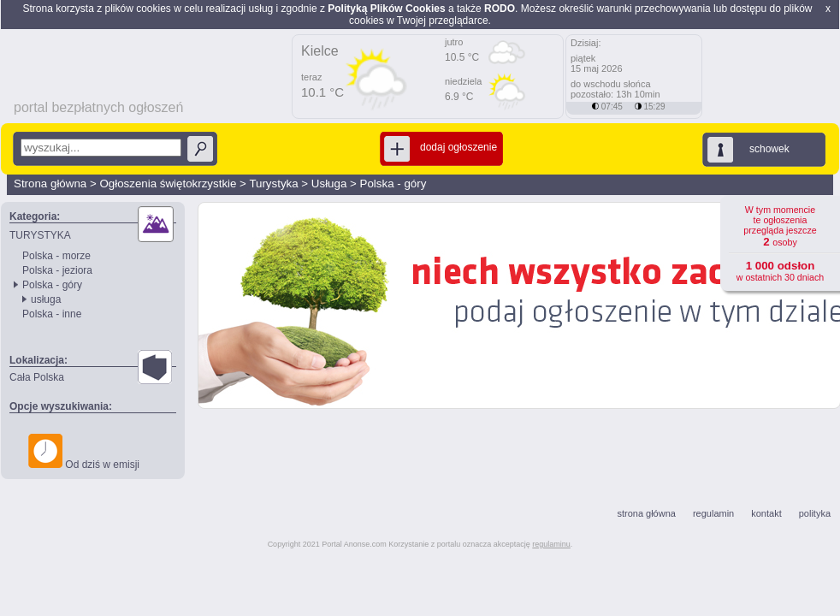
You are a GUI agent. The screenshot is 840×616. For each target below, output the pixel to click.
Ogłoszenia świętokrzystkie (168, 184)
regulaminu (551, 544)
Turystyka (273, 184)
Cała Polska (37, 377)
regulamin (713, 513)
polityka (815, 513)
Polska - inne (52, 314)
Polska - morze (56, 256)
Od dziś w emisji (84, 452)
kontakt (766, 513)
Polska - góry (393, 184)
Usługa (329, 184)
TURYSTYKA (40, 235)
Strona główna (50, 184)
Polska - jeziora (57, 270)
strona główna (646, 513)
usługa (46, 299)
